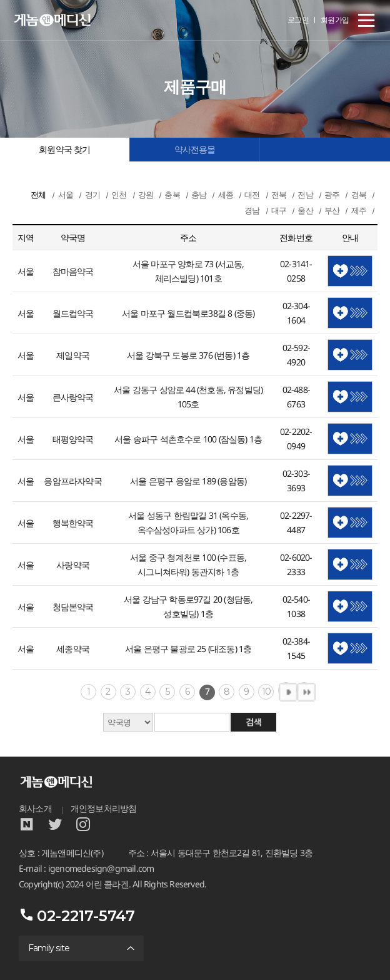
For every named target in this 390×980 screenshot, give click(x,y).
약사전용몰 (195, 150)
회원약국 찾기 (64, 150)
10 (266, 692)
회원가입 (335, 20)
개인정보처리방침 (104, 809)
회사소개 (35, 809)
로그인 (298, 20)
